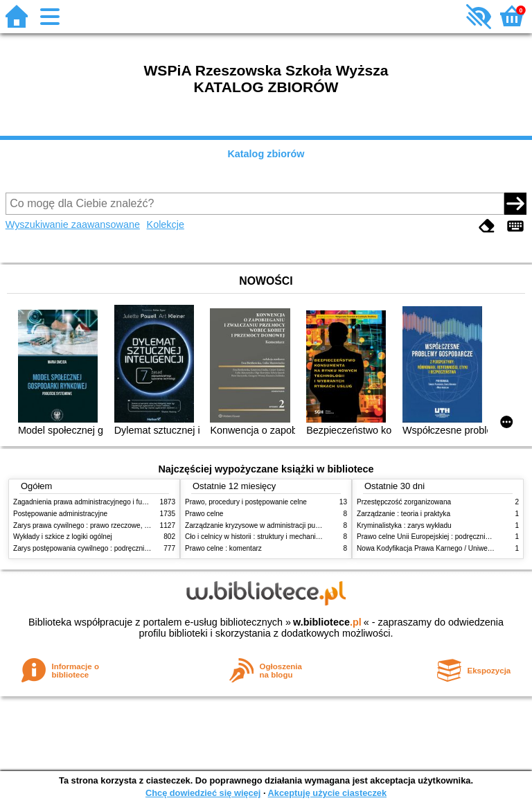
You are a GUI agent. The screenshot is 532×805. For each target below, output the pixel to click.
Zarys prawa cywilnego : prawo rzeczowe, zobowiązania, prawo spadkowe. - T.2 (137, 525)
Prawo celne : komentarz (223, 548)
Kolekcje (166, 224)
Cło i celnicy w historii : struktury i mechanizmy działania (272, 537)
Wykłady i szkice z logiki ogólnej (63, 537)
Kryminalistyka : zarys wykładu (404, 525)
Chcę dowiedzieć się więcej (203, 793)
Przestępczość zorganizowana (404, 502)
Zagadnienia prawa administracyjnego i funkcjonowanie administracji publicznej (136, 502)
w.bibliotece (327, 622)
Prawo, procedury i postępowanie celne (246, 502)
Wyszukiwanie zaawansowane (73, 224)
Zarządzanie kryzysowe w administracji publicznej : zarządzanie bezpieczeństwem (312, 525)
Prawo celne (204, 514)
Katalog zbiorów (266, 154)
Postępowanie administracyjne (60, 514)
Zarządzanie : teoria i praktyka (404, 514)
